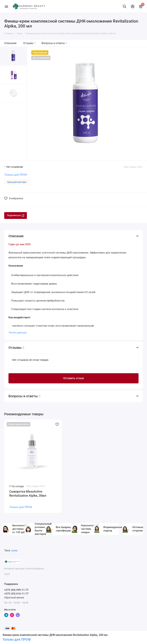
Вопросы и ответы (54, 43)
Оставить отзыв (74, 378)
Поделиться (16, 215)
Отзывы (29, 43)
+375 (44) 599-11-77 (16, 590)
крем (14, 550)
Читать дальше (18, 333)
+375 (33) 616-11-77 (16, 594)
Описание (10, 43)
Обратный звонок (14, 598)
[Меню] (6, 6)
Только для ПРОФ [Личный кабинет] (17, 639)
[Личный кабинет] (133, 6)
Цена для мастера (17, 182)
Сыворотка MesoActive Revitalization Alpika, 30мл (28, 494)
